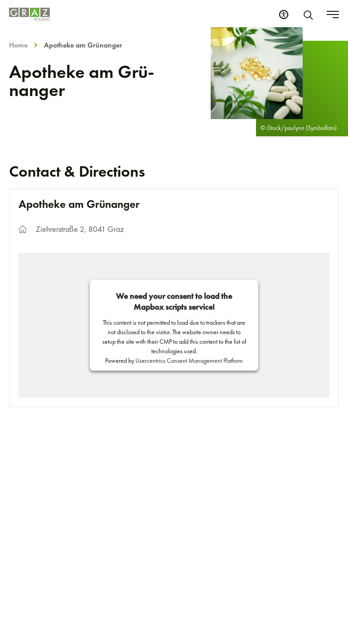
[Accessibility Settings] (284, 14)
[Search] (310, 14)
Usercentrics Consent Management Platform (189, 360)
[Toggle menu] (333, 14)
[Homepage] (29, 14)
